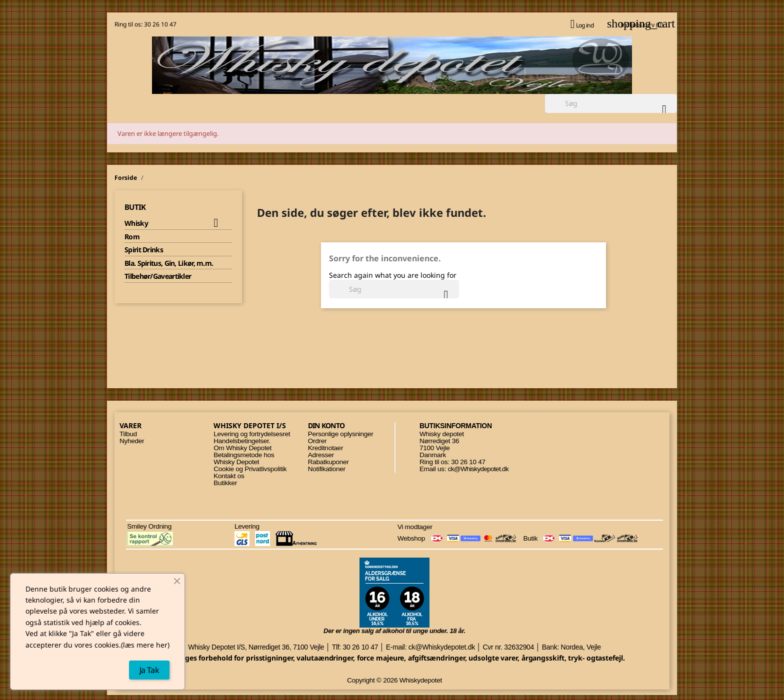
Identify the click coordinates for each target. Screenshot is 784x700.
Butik (135, 207)
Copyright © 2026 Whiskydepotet (394, 680)
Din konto (326, 425)
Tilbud (128, 434)
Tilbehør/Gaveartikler (158, 276)
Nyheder (132, 441)
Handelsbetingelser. (242, 441)
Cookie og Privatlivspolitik (250, 469)
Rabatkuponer (328, 462)
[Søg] (611, 103)
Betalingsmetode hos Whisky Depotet (244, 458)
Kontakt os (229, 476)
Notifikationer (327, 469)
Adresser (321, 455)
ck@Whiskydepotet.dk (478, 469)
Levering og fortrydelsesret (252, 434)
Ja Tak (149, 670)
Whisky (136, 223)
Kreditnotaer (325, 448)
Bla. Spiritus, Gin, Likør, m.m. (169, 263)
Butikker (225, 483)
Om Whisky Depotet (242, 448)
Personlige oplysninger (341, 434)
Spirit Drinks (144, 250)
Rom (132, 237)
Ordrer (317, 441)
